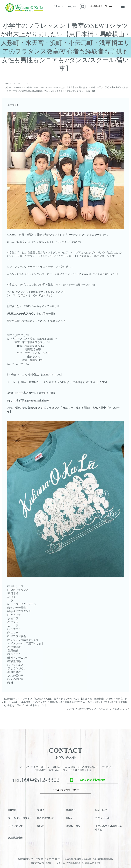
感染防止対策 (15, 838)
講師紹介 (71, 810)
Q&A (69, 818)
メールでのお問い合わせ (65, 790)
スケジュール (102, 818)
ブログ (41, 810)
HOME (8, 84)
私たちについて (46, 818)
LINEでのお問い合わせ (93, 780)
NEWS (41, 827)
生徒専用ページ (99, 6)
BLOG (21, 84)
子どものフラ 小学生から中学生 (109, 828)
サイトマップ (15, 827)
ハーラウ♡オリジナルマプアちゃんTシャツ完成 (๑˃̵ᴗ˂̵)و (97, 709)
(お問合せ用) (31, 314)
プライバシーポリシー (20, 818)
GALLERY (101, 810)
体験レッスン (73, 827)
